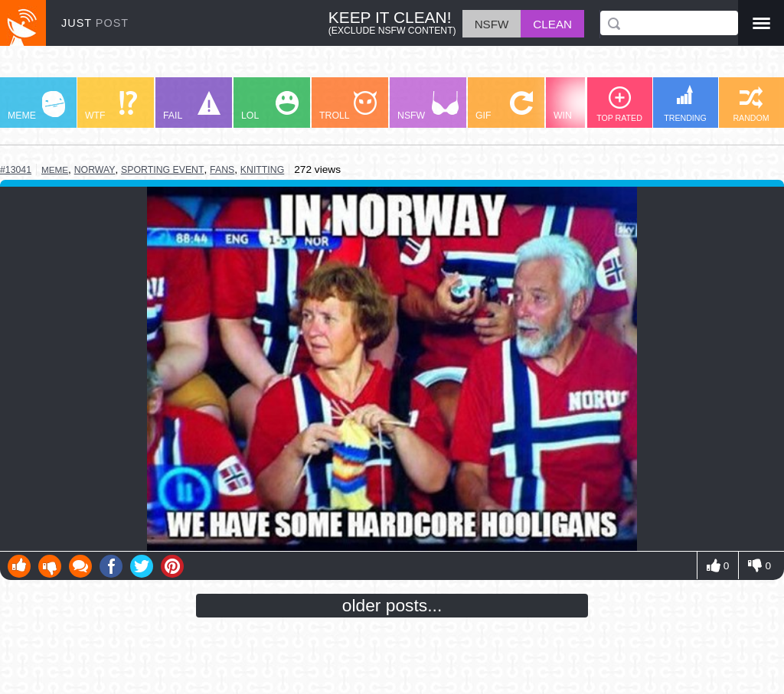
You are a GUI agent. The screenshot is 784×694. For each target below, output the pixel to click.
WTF (111, 106)
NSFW (428, 106)
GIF (504, 106)
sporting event (162, 170)
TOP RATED (619, 104)
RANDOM (751, 104)
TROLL (348, 106)
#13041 (16, 170)
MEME (36, 106)
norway (95, 170)
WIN (583, 106)
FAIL (192, 106)
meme (55, 169)
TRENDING (685, 104)
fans (222, 170)
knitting (262, 170)
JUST (95, 23)
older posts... (392, 605)
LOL (270, 106)
